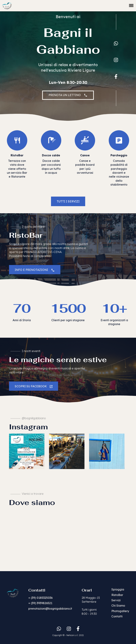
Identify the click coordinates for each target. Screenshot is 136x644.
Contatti (117, 616)
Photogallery (120, 611)
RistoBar (117, 595)
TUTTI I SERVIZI (68, 201)
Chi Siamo (118, 606)
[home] (7, 5)
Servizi (116, 600)
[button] (131, 5)
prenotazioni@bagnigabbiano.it (50, 609)
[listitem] (27, 451)
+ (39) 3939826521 (40, 603)
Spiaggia (118, 589)
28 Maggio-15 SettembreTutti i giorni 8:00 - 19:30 (91, 606)
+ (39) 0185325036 (40, 598)
